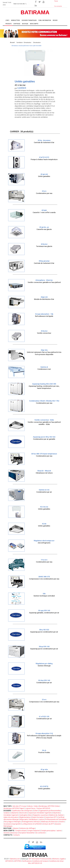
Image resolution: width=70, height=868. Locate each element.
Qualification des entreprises (22, 811)
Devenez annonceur (11, 833)
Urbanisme (14, 813)
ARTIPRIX (18, 861)
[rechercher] (26, 3)
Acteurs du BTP (48, 824)
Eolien (36, 811)
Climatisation (37, 43)
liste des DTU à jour (19, 806)
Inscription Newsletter (27, 833)
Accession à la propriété (12, 824)
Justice (41, 819)
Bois (30, 815)
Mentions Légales (59, 859)
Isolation (7, 813)
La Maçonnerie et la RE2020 (32, 824)
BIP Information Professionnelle (40, 859)
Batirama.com (15, 859)
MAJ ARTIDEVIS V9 (35, 863)
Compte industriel (33, 831)
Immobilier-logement (11, 815)
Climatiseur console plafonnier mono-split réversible (26, 46)
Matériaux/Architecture (49, 822)
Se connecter (40, 833)
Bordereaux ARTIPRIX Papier (14, 808)
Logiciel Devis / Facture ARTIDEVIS (38, 808)
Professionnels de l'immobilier (56, 819)
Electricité (23, 813)
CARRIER (22, 88)
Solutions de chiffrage (27, 828)
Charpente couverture (40, 815)
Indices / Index (33, 806)
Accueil (12, 42)
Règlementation (25, 817)
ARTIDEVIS (9, 861)
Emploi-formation (38, 817)
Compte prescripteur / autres (51, 831)
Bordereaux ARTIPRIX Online (49, 806)
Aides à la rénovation (11, 817)
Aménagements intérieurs (31, 822)
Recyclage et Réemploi (13, 822)
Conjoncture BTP (51, 817)
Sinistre (62, 822)
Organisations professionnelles (50, 811)
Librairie (15, 828)
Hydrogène (23, 815)
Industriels (56, 813)
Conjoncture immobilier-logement (40, 813)
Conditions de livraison (40, 861)
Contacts (16, 835)
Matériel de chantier (56, 815)
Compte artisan (21, 831)
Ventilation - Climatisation (24, 43)
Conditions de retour (56, 861)
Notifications (27, 861)
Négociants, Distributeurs (29, 819)
